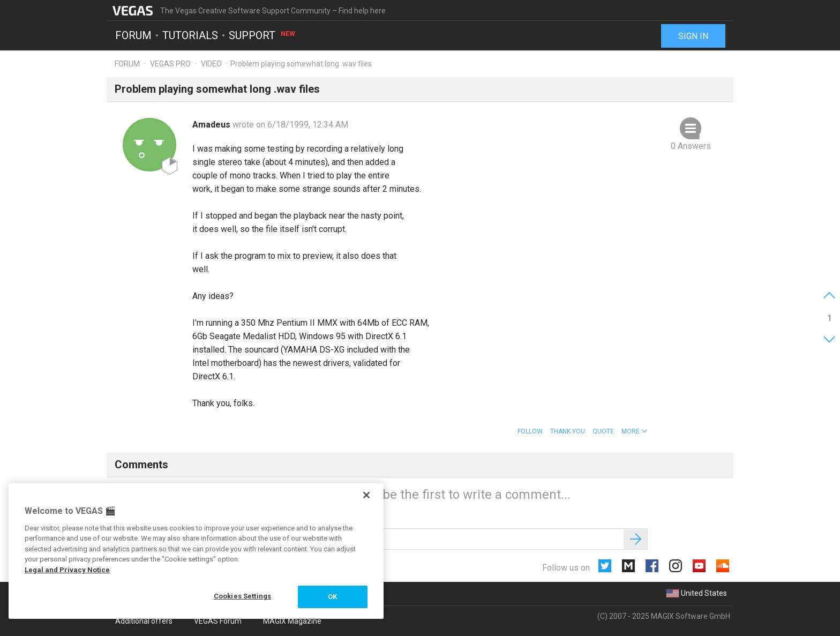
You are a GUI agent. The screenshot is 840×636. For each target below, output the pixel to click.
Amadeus (212, 125)
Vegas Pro (170, 64)
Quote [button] (603, 431)
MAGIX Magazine (292, 621)
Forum (133, 35)
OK (332, 597)
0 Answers (691, 146)
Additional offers (144, 621)
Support (262, 35)
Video (211, 64)
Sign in (693, 36)
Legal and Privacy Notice (67, 570)
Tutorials (190, 35)
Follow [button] (530, 431)
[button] (635, 431)
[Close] (366, 495)
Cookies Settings (242, 596)
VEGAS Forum (218, 621)
